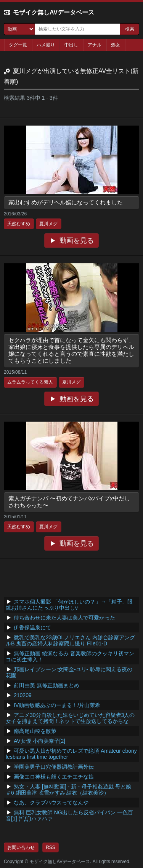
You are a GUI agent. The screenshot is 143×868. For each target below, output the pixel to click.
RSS (51, 847)
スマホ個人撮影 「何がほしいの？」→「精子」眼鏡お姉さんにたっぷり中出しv (69, 605)
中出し (71, 45)
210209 (23, 695)
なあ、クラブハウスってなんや (51, 803)
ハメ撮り (46, 45)
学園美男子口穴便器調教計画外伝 (54, 767)
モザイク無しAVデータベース (54, 12)
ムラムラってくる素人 (30, 382)
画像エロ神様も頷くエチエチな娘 (54, 777)
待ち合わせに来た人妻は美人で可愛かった (64, 618)
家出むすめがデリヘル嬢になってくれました (66, 202)
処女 (116, 45)
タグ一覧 (18, 45)
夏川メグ (48, 224)
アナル (95, 45)
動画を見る (77, 240)
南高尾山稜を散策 (35, 731)
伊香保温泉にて (32, 628)
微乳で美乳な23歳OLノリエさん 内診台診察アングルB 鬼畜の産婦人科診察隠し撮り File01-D (70, 640)
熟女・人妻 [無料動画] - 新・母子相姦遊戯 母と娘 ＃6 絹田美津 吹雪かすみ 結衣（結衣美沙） (68, 790)
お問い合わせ (21, 847)
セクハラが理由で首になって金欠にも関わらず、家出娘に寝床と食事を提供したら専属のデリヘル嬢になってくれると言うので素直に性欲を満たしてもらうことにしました (71, 350)
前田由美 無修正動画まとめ (47, 685)
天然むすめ (19, 224)
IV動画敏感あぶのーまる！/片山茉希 (57, 705)
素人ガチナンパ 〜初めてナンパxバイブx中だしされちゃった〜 (69, 502)
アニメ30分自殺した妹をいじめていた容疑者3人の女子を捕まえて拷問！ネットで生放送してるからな (70, 718)
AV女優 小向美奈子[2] (39, 741)
